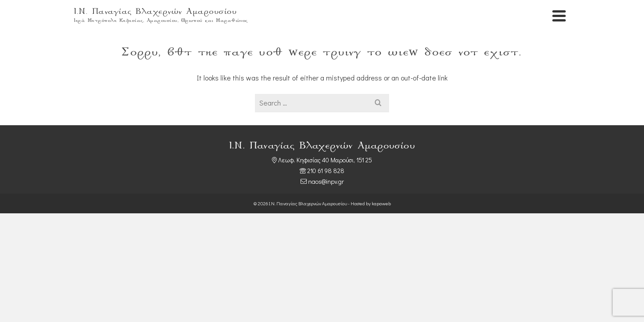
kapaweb (381, 239)
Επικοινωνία (548, 18)
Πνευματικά (495, 18)
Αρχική (406, 18)
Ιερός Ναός (445, 18)
